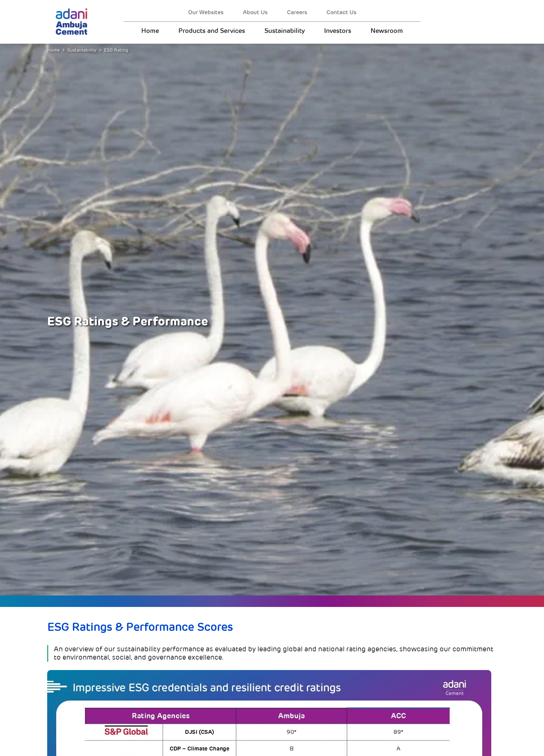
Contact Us (341, 12)
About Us (255, 12)
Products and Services (212, 31)
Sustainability (284, 31)
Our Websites (206, 12)
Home (150, 31)
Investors (338, 31)
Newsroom (387, 31)
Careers (297, 12)
